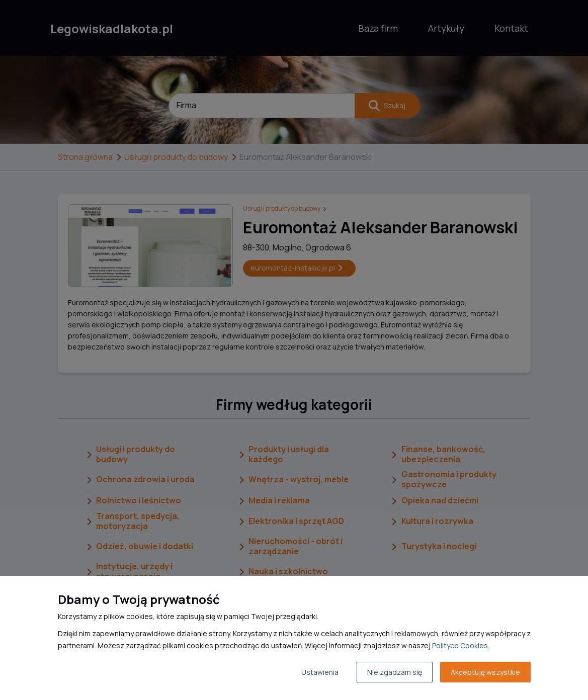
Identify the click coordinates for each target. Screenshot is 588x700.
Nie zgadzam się (395, 672)
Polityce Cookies (460, 645)
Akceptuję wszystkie (485, 672)
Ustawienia (320, 672)
